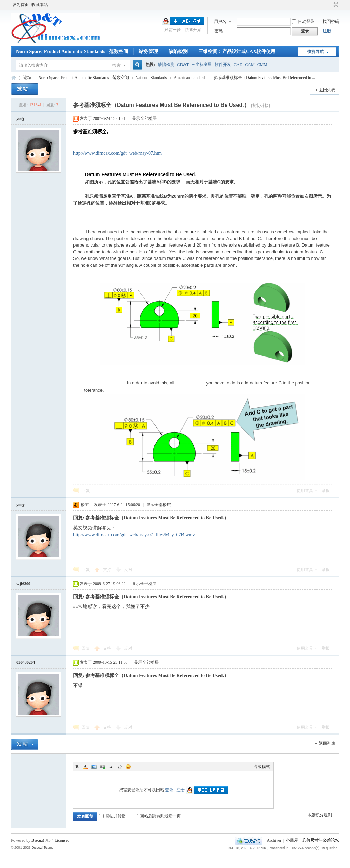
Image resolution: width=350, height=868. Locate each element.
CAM (250, 65)
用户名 (220, 22)
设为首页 (21, 5)
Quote (111, 767)
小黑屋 (292, 840)
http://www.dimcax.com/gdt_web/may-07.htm (117, 153)
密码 (218, 31)
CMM (262, 65)
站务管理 (148, 51)
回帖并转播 (112, 816)
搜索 (117, 65)
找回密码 (331, 22)
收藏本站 (40, 5)
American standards (190, 78)
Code (120, 767)
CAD (238, 65)
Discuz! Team (42, 847)
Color (85, 767)
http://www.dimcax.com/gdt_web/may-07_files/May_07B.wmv (134, 535)
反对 (128, 570)
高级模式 (262, 767)
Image (94, 767)
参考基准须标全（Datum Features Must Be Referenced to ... (264, 78)
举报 (326, 491)
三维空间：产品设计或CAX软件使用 (237, 51)
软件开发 (223, 65)
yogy (21, 118)
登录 (169, 790)
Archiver (274, 840)
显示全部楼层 (144, 118)
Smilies (128, 767)
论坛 (27, 78)
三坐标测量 (202, 65)
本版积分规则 (320, 815)
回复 (86, 491)
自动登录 (303, 22)
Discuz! (38, 840)
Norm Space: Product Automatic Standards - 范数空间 (72, 51)
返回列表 (327, 90)
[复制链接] (260, 106)
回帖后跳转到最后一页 (157, 816)
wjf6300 (23, 584)
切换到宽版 (335, 5)
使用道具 (305, 491)
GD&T (183, 65)
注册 (327, 31)
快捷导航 (315, 52)
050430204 (26, 662)
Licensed (62, 840)
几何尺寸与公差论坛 (14, 78)
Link (103, 767)
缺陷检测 (178, 51)
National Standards (151, 78)
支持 (107, 570)
